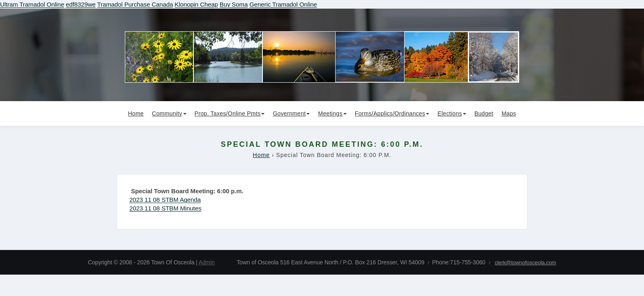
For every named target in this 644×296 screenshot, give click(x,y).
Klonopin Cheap (196, 4)
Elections (452, 113)
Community (169, 113)
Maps (509, 113)
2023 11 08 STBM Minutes (165, 208)
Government (291, 113)
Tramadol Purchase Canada (135, 4)
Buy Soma (234, 4)
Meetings (332, 113)
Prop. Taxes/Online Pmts (230, 113)
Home (136, 113)
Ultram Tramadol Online (32, 4)
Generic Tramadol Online (283, 4)
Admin (206, 262)
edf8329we (81, 4)
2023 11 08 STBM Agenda (165, 200)
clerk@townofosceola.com (525, 262)
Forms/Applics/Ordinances (392, 113)
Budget (484, 113)
